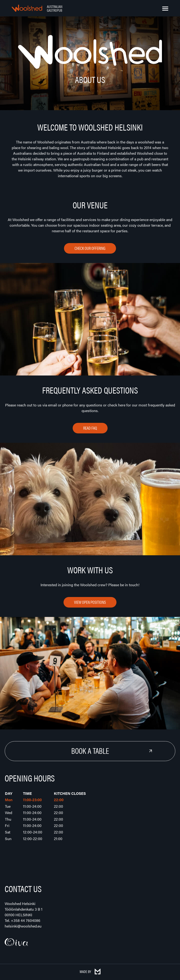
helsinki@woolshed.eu (23, 926)
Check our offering (90, 248)
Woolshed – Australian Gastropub (27, 8)
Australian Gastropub (55, 8)
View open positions (90, 602)
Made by (90, 971)
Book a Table (90, 751)
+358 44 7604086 (26, 920)
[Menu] (165, 9)
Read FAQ (90, 428)
